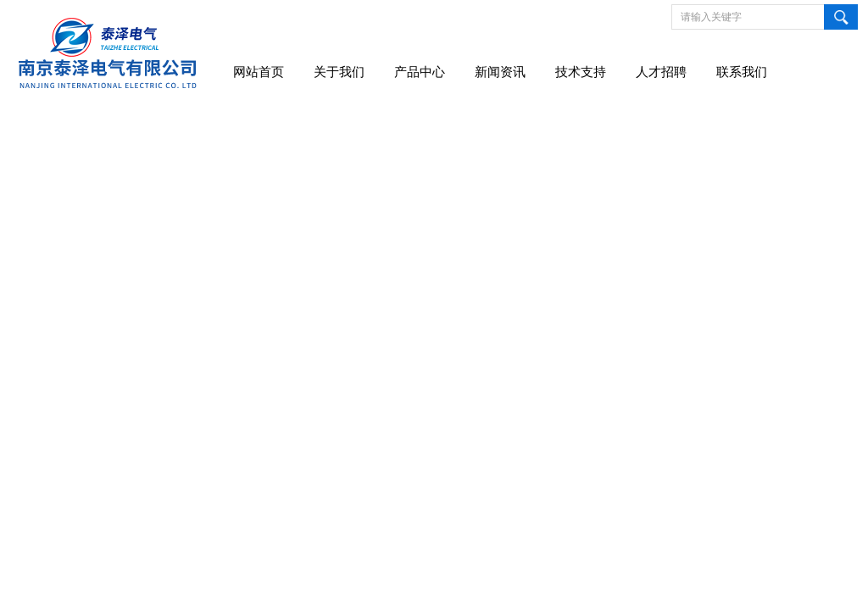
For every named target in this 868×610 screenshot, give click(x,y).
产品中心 (420, 72)
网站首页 (259, 72)
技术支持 (581, 72)
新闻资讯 (500, 72)
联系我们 (742, 72)
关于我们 (339, 72)
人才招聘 (661, 72)
